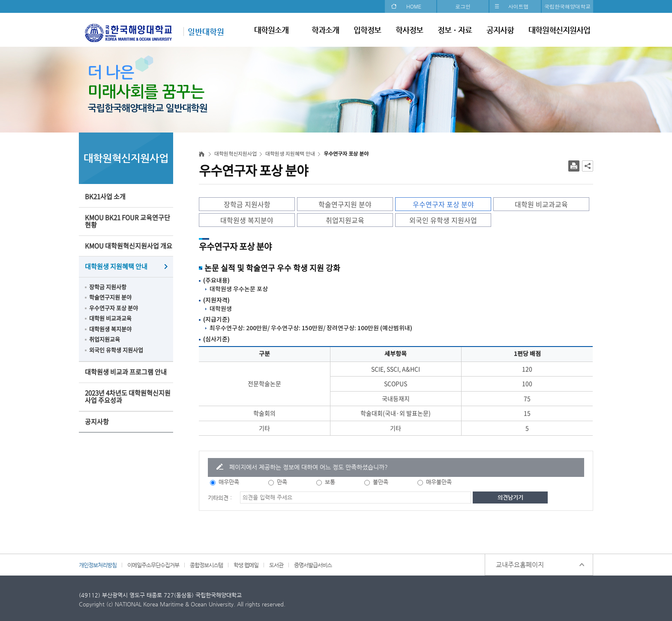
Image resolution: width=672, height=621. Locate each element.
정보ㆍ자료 (455, 30)
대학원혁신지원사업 (559, 30)
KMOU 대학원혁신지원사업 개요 (129, 246)
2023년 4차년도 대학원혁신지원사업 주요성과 (128, 397)
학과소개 (325, 30)
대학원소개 (271, 30)
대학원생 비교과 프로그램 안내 (126, 372)
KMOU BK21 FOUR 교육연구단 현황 (127, 221)
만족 (282, 482)
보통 (330, 482)
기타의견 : (220, 498)
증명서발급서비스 (313, 565)
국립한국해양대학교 (567, 6)
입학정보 (367, 30)
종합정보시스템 (206, 565)
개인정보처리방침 (98, 565)
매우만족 (229, 482)
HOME (414, 6)
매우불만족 (439, 482)
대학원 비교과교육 (110, 318)
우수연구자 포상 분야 (114, 308)
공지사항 (500, 30)
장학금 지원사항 (108, 287)
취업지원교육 (105, 339)
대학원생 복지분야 (110, 329)
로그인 (463, 6)
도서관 (276, 565)
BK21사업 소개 (105, 196)
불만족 (381, 482)
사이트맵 (519, 6)
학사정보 (409, 30)
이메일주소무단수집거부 (153, 565)
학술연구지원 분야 (110, 297)
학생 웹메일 (246, 565)
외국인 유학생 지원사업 (116, 350)
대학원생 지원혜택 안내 (116, 266)
